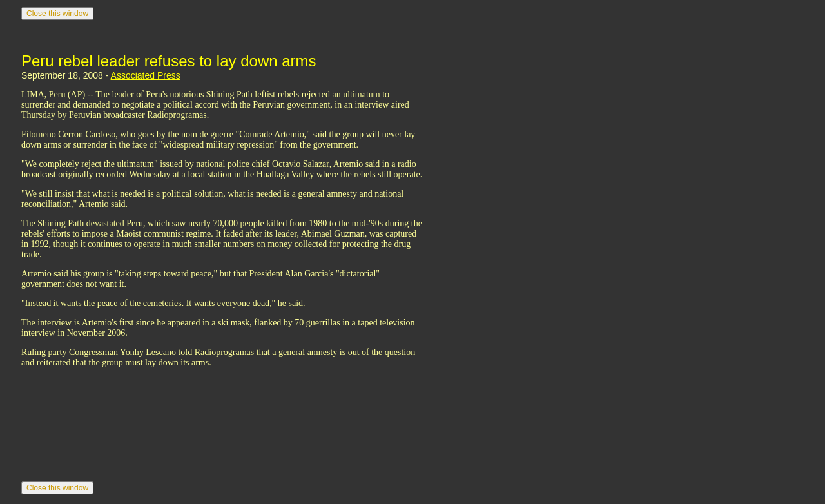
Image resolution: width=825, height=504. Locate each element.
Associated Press (146, 75)
